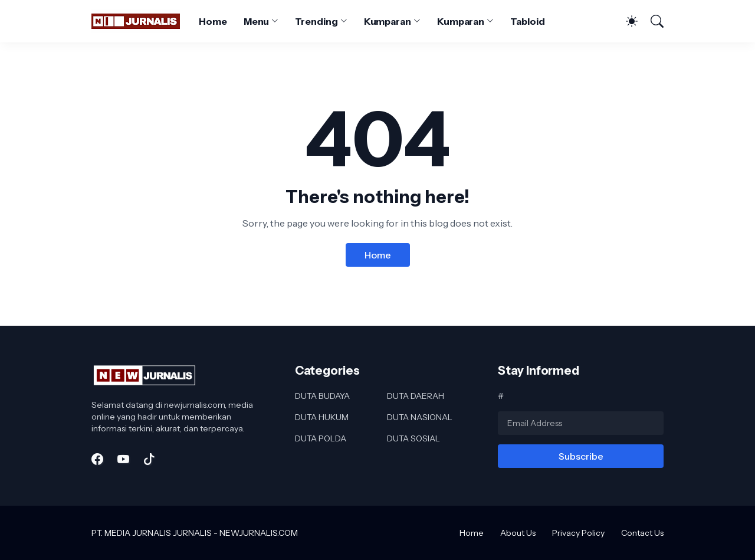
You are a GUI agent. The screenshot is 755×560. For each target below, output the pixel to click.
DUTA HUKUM (322, 417)
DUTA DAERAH (416, 396)
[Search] (652, 21)
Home (213, 21)
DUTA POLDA (321, 438)
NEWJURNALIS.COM (259, 533)
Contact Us (642, 533)
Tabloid (527, 21)
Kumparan (388, 21)
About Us (518, 533)
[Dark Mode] (626, 21)
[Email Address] (581, 423)
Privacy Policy (578, 533)
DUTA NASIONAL (420, 417)
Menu (257, 21)
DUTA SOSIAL (413, 438)
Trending (316, 21)
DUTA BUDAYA (322, 396)
